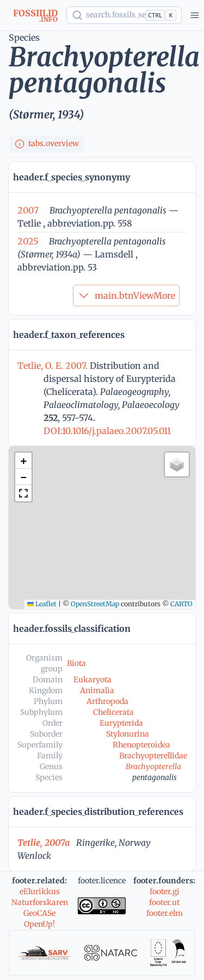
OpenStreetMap (95, 604)
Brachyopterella (153, 767)
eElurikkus (40, 891)
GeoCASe (39, 913)
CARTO (181, 604)
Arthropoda (107, 701)
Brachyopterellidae (153, 756)
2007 (28, 210)
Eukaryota (92, 680)
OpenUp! (39, 924)
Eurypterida (121, 723)
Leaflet (42, 604)
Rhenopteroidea (141, 745)
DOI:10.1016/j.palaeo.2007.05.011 (107, 431)
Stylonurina (128, 734)
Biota (76, 663)
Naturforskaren (40, 902)
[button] (23, 461)
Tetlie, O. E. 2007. (54, 366)
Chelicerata (113, 712)
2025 (28, 241)
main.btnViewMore (126, 296)
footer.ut (164, 902)
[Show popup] (124, 15)
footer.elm (165, 913)
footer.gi (165, 891)
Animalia (97, 690)
